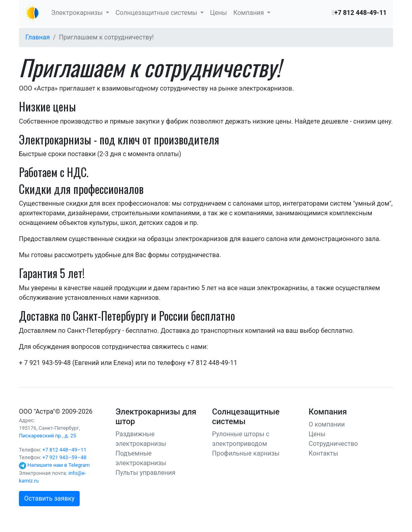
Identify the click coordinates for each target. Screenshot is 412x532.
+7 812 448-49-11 (360, 13)
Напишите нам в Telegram (59, 465)
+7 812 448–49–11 (64, 450)
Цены (218, 13)
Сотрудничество (333, 444)
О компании (327, 424)
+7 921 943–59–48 (64, 457)
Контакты (323, 453)
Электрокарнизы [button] (78, 13)
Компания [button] (249, 13)
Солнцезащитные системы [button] (157, 13)
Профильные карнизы (246, 453)
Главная (38, 37)
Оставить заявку (49, 498)
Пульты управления (145, 473)
